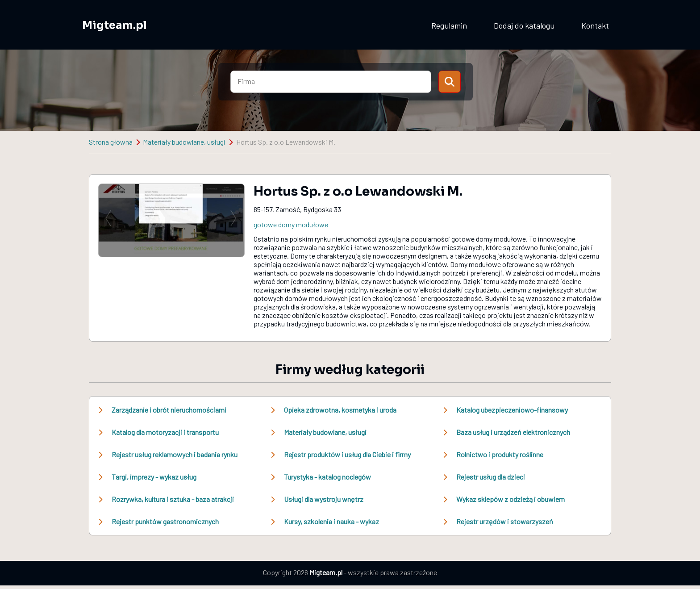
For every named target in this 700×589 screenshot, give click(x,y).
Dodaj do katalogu (524, 25)
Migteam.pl (115, 25)
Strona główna (111, 142)
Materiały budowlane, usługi (184, 142)
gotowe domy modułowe (291, 224)
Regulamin (449, 25)
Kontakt (595, 25)
